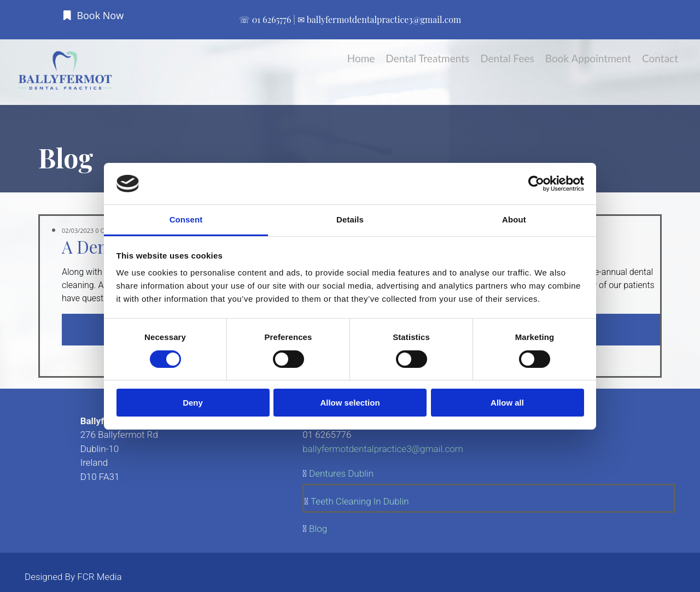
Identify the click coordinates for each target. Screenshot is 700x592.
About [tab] (514, 219)
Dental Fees (507, 58)
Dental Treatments (427, 58)
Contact (660, 58)
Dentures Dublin (341, 473)
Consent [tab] (186, 219)
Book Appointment (588, 58)
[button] (94, 15)
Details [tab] (350, 219)
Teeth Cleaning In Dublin (360, 501)
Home (361, 58)
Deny (193, 403)
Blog (318, 529)
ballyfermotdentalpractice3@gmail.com (384, 19)
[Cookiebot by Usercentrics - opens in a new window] (536, 184)
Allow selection (350, 403)
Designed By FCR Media (73, 577)
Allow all (507, 403)
